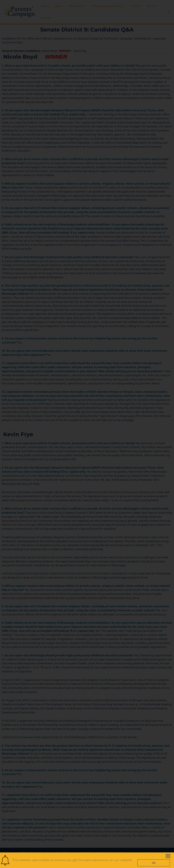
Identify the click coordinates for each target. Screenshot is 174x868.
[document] (87, 434)
